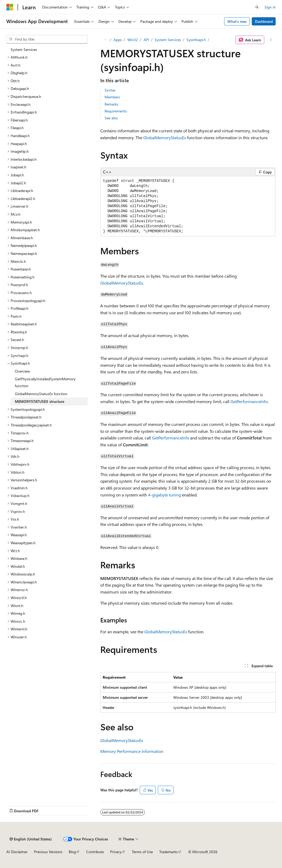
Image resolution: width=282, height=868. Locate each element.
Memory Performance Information (132, 751)
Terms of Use (142, 852)
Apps (118, 40)
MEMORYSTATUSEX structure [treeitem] (40, 401)
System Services (168, 40)
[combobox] (47, 39)
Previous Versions (48, 852)
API (146, 40)
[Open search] (257, 7)
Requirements (116, 111)
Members (112, 97)
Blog (72, 852)
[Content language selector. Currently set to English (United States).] (31, 839)
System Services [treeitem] (24, 49)
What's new (237, 21)
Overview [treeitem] (22, 371)
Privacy (116, 852)
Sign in (270, 7)
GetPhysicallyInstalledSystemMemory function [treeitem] (45, 382)
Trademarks (168, 852)
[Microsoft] (10, 7)
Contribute (95, 852)
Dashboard (264, 21)
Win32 (133, 40)
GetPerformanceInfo (249, 401)
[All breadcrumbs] (105, 40)
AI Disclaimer (17, 852)
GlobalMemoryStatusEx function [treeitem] (41, 394)
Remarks (111, 104)
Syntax (110, 90)
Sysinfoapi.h (196, 40)
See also (111, 118)
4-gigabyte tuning (164, 495)
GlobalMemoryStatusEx (165, 138)
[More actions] (271, 40)
